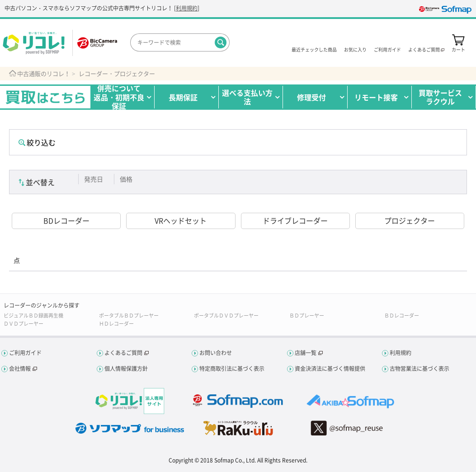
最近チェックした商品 (314, 49)
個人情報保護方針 (126, 369)
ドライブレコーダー (295, 220)
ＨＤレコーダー (116, 324)
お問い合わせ (216, 353)
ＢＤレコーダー (402, 315)
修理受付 (311, 97)
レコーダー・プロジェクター (117, 74)
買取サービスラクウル (440, 97)
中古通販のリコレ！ (44, 74)
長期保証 (183, 97)
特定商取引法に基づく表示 (232, 369)
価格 (126, 179)
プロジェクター (410, 220)
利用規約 (187, 8)
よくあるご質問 (123, 353)
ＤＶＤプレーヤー (24, 324)
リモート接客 (376, 97)
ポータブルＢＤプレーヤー (129, 315)
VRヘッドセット (181, 220)
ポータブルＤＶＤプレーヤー (226, 315)
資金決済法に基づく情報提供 (330, 369)
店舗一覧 (306, 353)
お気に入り (355, 49)
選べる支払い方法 (247, 97)
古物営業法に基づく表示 (419, 369)
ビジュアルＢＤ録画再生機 (33, 315)
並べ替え (40, 182)
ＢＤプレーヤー (307, 315)
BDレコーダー (66, 220)
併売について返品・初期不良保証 (119, 97)
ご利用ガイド (387, 49)
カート (458, 49)
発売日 (94, 179)
